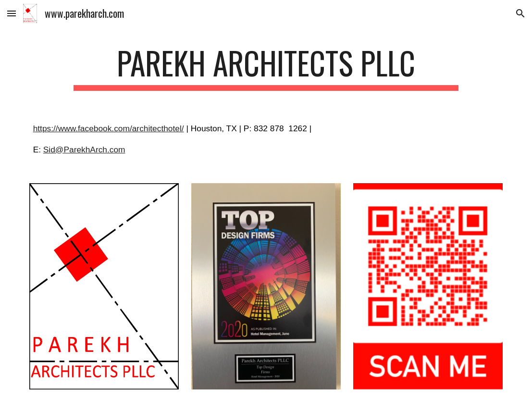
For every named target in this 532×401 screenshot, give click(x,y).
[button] (12, 13)
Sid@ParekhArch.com (84, 150)
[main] (266, 68)
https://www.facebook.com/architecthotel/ (109, 128)
